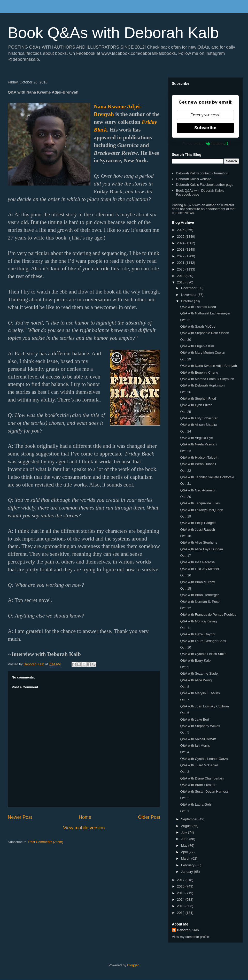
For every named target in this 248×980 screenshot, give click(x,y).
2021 (181, 263)
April (185, 852)
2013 (181, 906)
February (188, 865)
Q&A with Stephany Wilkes (200, 726)
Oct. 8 (185, 687)
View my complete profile (190, 937)
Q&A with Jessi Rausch (197, 530)
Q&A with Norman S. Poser (200, 602)
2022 (181, 256)
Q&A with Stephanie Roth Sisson (204, 333)
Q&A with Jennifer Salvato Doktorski (207, 477)
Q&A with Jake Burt (195, 719)
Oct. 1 (185, 811)
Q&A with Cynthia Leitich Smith (203, 654)
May (185, 846)
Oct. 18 (185, 536)
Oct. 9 (185, 667)
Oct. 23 (185, 451)
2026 (181, 230)
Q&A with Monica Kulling (198, 621)
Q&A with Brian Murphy (197, 582)
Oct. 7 (185, 700)
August (187, 826)
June (185, 839)
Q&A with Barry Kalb (195, 661)
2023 (181, 249)
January (188, 872)
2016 (181, 886)
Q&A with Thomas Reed (198, 307)
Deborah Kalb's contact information (202, 173)
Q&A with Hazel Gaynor (198, 634)
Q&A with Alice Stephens (199, 542)
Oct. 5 (185, 732)
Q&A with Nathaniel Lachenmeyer (205, 313)
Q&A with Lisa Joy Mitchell (200, 569)
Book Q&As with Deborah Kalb (113, 33)
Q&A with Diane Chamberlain (202, 778)
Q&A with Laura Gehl (196, 804)
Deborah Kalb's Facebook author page (205, 185)
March (186, 858)
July (185, 832)
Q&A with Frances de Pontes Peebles (208, 615)
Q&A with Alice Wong (196, 680)
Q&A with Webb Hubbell (198, 464)
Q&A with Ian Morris (195, 746)
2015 (181, 893)
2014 (181, 900)
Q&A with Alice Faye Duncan (201, 549)
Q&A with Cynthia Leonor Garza (204, 759)
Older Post (149, 817)
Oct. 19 (185, 516)
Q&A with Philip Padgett (198, 523)
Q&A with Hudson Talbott (199, 457)
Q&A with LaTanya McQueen (202, 510)
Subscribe (205, 128)
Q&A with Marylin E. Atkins (200, 693)
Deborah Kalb (188, 930)
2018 (181, 282)
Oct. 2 (185, 798)
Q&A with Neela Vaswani (199, 444)
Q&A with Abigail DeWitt (198, 739)
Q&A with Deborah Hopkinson (202, 385)
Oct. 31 (185, 320)
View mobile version (84, 828)
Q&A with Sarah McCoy (198, 326)
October (188, 301)
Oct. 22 (185, 471)
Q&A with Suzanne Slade (199, 673)
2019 (181, 276)
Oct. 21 (185, 484)
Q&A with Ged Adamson (198, 490)
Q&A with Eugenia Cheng (199, 372)
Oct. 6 (185, 713)
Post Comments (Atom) (46, 842)
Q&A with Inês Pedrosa (197, 562)
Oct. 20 (185, 497)
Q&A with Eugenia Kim (197, 346)
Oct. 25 (185, 412)
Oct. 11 (185, 628)
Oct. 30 (185, 340)
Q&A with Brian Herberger (199, 595)
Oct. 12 (185, 608)
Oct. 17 (185, 556)
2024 (181, 243)
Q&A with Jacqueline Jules (200, 503)
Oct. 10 (185, 647)
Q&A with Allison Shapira (199, 425)
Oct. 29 (185, 359)
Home (85, 817)
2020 (181, 269)
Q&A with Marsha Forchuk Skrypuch (207, 379)
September (190, 819)
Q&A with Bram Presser (198, 785)
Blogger (133, 965)
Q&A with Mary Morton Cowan (203, 353)
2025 (181, 237)
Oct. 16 (185, 575)
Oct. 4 (185, 752)
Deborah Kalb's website (193, 179)
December (189, 288)
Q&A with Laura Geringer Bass (203, 641)
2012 (181, 913)
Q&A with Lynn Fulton (196, 405)
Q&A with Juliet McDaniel (199, 765)
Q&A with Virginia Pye (196, 438)
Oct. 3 (185, 772)
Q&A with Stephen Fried (198, 399)
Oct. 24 (185, 431)
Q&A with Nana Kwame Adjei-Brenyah (208, 366)
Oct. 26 (185, 392)
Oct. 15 (185, 588)
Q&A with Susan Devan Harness (204, 792)
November (189, 295)
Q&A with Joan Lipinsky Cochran (204, 706)
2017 (181, 880)
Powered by (206, 143)
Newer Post (20, 817)
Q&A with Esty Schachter (199, 418)
